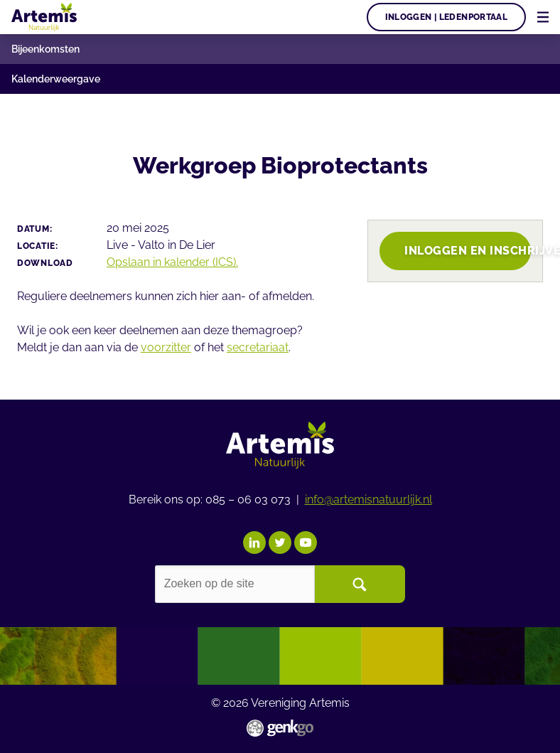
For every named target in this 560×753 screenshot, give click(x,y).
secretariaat (258, 347)
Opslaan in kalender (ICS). (172, 262)
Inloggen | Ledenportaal (447, 17)
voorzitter (166, 347)
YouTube (306, 543)
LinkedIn (254, 543)
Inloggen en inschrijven (468, 251)
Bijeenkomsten (45, 49)
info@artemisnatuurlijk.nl (368, 500)
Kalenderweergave (56, 79)
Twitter (280, 543)
